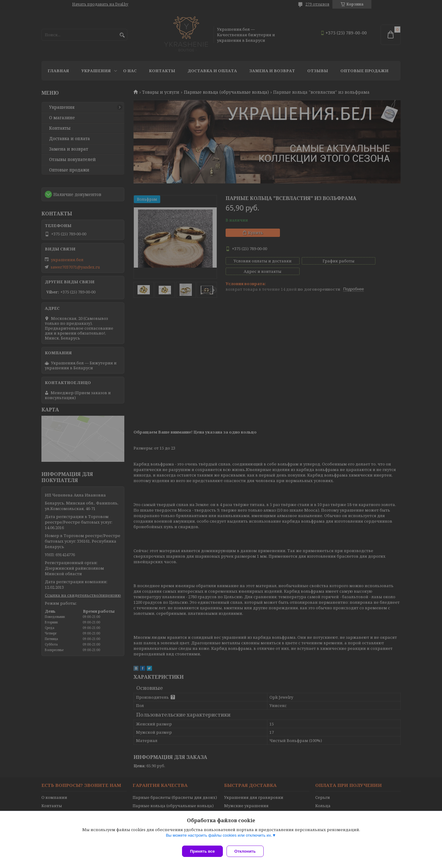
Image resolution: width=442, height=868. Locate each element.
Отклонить (248, 851)
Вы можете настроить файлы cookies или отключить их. (219, 838)
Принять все (202, 851)
